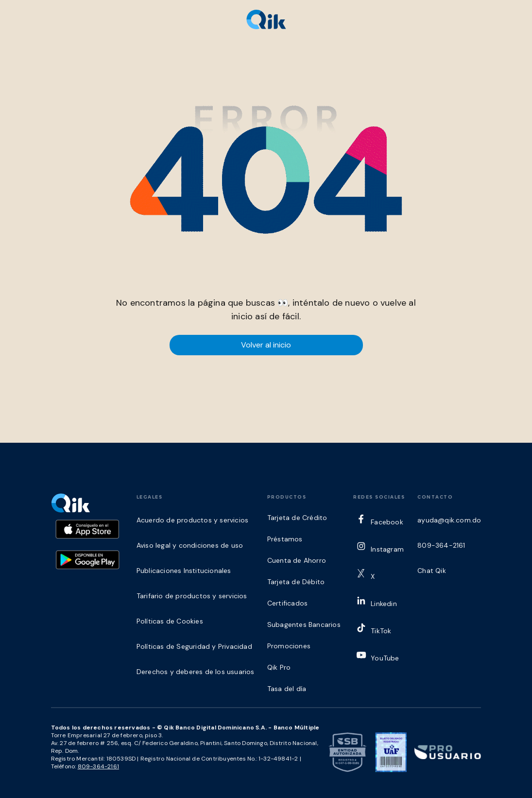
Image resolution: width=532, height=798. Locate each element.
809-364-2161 (98, 766)
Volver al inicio (266, 345)
